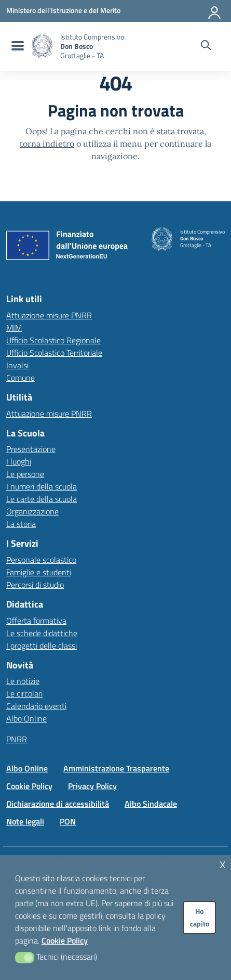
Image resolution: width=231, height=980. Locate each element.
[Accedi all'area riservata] (215, 10)
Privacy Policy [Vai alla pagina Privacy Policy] (92, 786)
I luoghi (19, 461)
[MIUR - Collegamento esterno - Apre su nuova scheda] (63, 10)
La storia (21, 524)
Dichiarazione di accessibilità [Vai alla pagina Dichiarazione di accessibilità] (58, 804)
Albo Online (26, 718)
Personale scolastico (41, 560)
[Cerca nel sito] (206, 46)
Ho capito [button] (200, 918)
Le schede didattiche (42, 633)
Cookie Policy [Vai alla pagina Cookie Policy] (29, 786)
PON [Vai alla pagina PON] (68, 821)
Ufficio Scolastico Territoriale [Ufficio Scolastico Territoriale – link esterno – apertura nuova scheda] (54, 353)
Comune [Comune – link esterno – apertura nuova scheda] (21, 378)
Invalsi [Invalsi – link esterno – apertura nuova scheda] (17, 365)
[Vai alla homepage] (42, 46)
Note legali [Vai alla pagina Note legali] (25, 821)
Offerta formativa (36, 621)
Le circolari (24, 693)
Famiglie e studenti (39, 572)
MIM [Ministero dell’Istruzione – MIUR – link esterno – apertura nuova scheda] (14, 328)
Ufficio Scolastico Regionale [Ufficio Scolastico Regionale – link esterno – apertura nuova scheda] (53, 340)
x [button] (223, 863)
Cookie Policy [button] (65, 940)
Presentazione (31, 449)
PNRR (17, 739)
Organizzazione (32, 511)
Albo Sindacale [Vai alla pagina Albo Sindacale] (151, 804)
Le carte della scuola (42, 499)
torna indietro (47, 144)
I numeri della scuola (42, 486)
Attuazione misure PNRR (49, 315)
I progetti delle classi (42, 646)
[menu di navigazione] (16, 46)
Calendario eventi (36, 706)
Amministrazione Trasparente (116, 768)
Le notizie (23, 681)
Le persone (25, 474)
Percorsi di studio (35, 585)
